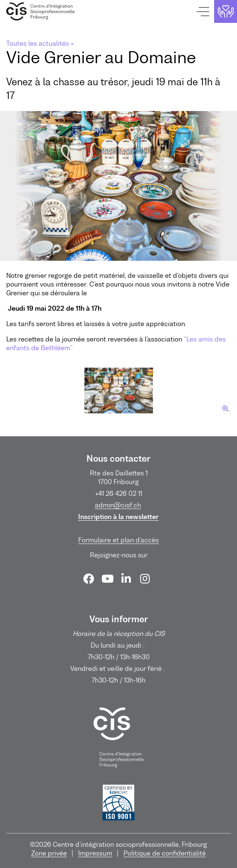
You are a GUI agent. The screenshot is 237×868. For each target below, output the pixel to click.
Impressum (95, 853)
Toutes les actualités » (40, 43)
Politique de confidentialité (165, 853)
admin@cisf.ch (118, 505)
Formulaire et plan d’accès (118, 540)
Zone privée (49, 853)
